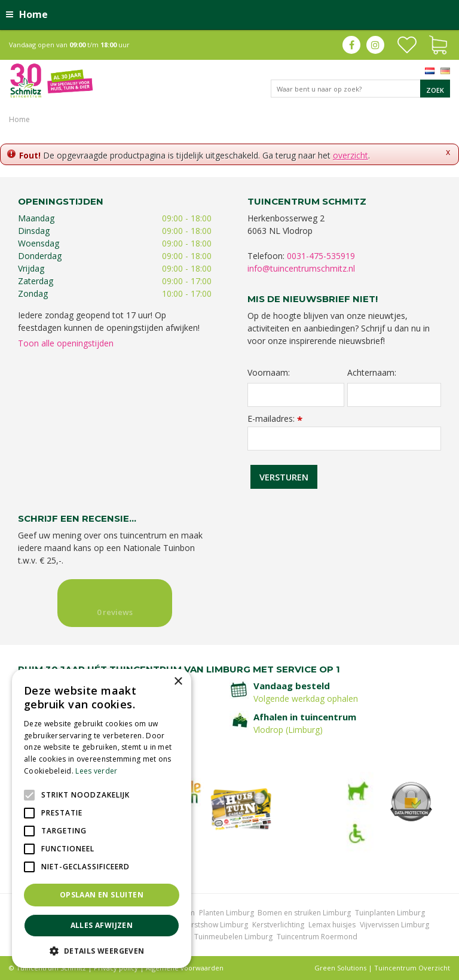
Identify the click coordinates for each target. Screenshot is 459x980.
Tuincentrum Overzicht (412, 968)
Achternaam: (372, 373)
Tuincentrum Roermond (317, 937)
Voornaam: (269, 373)
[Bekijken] (438, 44)
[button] (102, 950)
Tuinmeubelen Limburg (233, 937)
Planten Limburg (227, 913)
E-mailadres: (275, 419)
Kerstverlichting (278, 925)
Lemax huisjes (332, 925)
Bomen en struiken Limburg (304, 913)
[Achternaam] (394, 395)
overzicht (351, 155)
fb (351, 45)
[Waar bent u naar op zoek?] (360, 89)
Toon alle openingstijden (66, 343)
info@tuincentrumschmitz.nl (301, 268)
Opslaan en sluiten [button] (102, 895)
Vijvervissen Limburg (394, 925)
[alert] (102, 818)
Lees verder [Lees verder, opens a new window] (96, 771)
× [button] (178, 682)
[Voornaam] (296, 395)
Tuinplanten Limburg (390, 913)
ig (375, 45)
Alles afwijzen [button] (102, 925)
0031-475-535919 (321, 256)
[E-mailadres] (344, 439)
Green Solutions (340, 968)
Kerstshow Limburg (215, 925)
